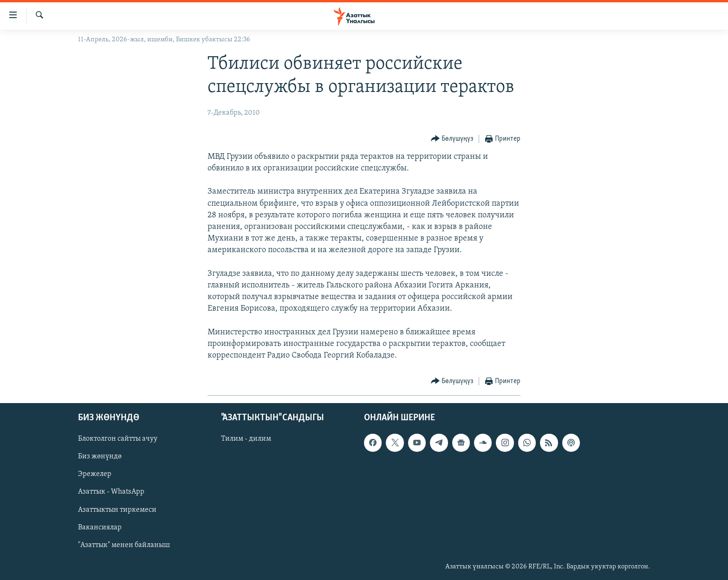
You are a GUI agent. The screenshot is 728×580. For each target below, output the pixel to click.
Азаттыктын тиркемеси (117, 510)
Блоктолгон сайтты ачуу (118, 439)
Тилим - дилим (246, 439)
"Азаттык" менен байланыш (124, 545)
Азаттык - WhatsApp (111, 492)
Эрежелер (95, 475)
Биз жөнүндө (100, 457)
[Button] (452, 139)
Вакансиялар (100, 528)
